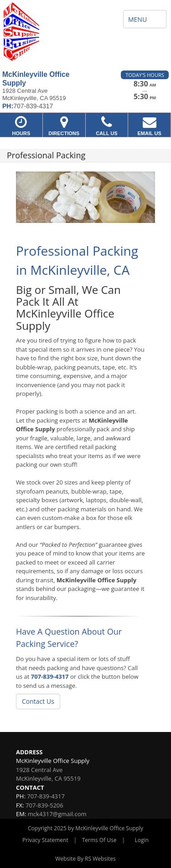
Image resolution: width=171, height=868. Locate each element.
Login (142, 840)
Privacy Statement (45, 840)
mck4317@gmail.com (57, 814)
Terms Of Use (99, 840)
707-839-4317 (50, 676)
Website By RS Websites (85, 859)
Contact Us (38, 701)
